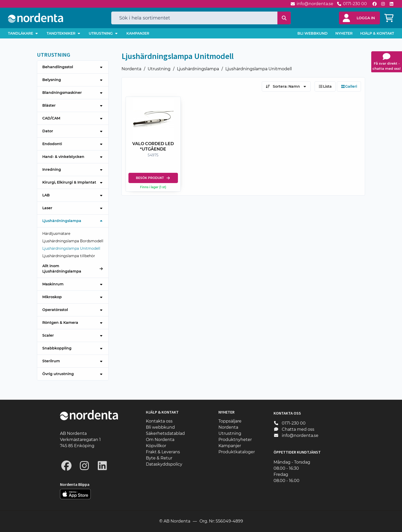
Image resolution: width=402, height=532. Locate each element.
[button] (359, 18)
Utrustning (159, 69)
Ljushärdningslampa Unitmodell (259, 69)
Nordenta (131, 69)
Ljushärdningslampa (198, 69)
